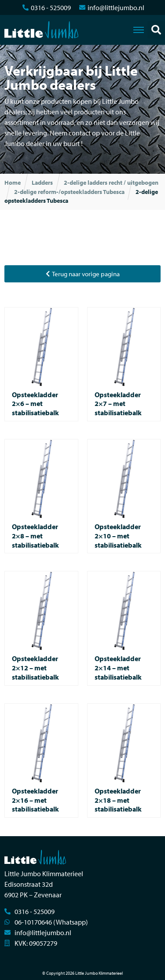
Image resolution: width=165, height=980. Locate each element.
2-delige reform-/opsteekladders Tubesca (69, 192)
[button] (156, 30)
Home (13, 183)
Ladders (42, 183)
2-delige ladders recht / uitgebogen (111, 183)
